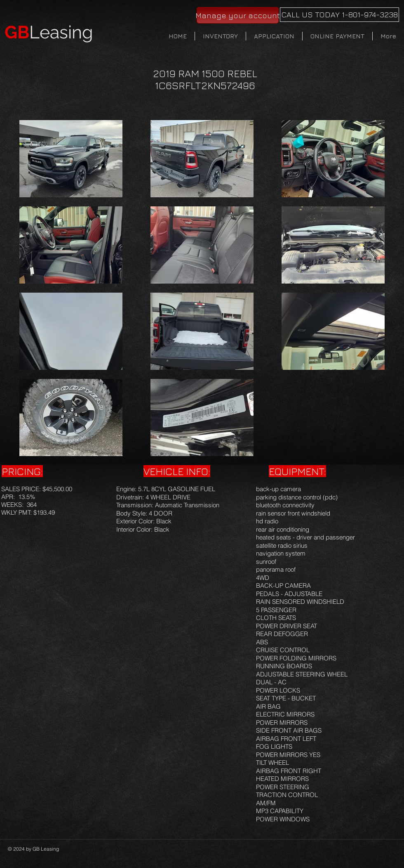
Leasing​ (49, 32)
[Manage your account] (238, 15)
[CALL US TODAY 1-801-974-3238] (339, 15)
